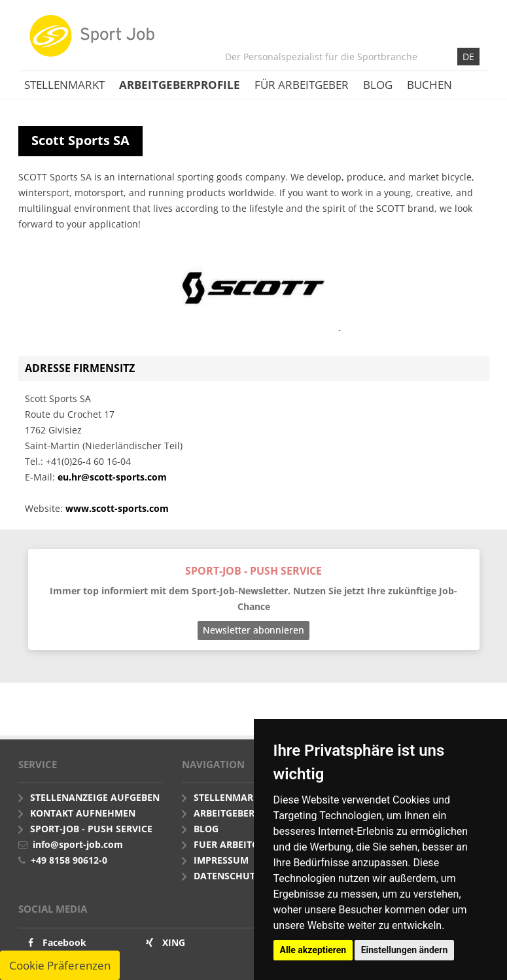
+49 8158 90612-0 (69, 860)
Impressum (221, 860)
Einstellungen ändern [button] (405, 950)
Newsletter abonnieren (253, 630)
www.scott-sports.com (117, 508)
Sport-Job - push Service (91, 829)
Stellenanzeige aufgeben (95, 797)
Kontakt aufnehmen (83, 813)
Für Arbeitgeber (302, 85)
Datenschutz (227, 876)
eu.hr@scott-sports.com (112, 477)
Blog (378, 85)
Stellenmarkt (64, 85)
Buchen (429, 85)
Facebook (64, 942)
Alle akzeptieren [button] (313, 950)
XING (174, 942)
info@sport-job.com (78, 844)
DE (468, 57)
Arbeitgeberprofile (180, 85)
